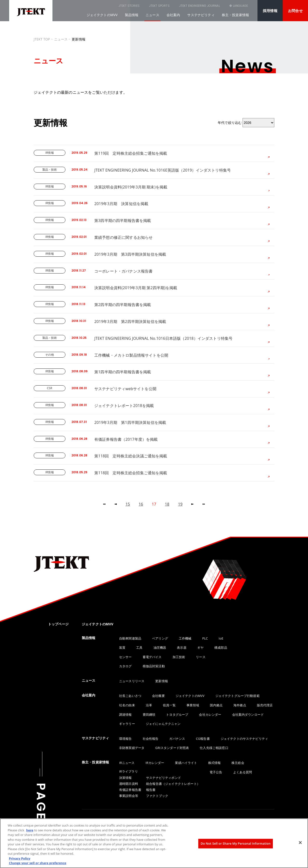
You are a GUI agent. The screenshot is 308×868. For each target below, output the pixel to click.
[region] (154, 843)
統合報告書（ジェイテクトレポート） (173, 784)
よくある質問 (243, 772)
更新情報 (162, 681)
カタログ (125, 666)
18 (167, 504)
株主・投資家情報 (235, 15)
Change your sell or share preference (38, 863)
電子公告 (216, 772)
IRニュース (127, 763)
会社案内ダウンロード (248, 714)
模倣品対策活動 (154, 666)
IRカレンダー (155, 763)
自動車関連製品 (130, 638)
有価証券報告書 (130, 790)
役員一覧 (169, 705)
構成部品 (221, 648)
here (30, 830)
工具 (139, 648)
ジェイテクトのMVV (102, 15)
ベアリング (160, 638)
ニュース (152, 15)
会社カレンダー (210, 714)
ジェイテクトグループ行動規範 (237, 696)
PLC (205, 638)
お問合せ (295, 11)
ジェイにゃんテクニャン (163, 724)
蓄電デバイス (152, 657)
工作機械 (185, 638)
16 (141, 504)
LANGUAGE (240, 6)
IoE (221, 638)
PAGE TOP (41, 818)
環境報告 (125, 739)
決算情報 (125, 778)
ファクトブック (157, 796)
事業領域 (193, 705)
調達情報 (125, 714)
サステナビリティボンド (164, 778)
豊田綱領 (149, 714)
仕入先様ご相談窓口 (214, 748)
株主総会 (238, 763)
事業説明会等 (129, 796)
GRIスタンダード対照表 (172, 748)
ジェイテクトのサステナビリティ (244, 739)
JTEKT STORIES (105, 6)
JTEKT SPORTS (135, 6)
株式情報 (215, 763)
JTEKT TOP (42, 39)
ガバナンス (177, 739)
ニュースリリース (132, 681)
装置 (122, 648)
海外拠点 (240, 705)
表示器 (182, 648)
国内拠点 (216, 705)
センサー (125, 657)
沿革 (149, 705)
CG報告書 (203, 739)
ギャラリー (127, 724)
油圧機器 (160, 648)
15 (128, 504)
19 (180, 504)
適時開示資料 (129, 784)
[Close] (300, 843)
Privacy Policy (20, 858)
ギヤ (200, 648)
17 (154, 504)
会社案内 (173, 15)
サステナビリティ (201, 15)
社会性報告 (151, 739)
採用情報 (270, 11)
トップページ (58, 624)
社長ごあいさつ (130, 696)
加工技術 (179, 657)
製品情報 (132, 15)
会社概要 (158, 696)
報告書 (151, 790)
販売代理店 (265, 705)
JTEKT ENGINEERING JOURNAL (175, 6)
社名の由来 (127, 705)
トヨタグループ (177, 714)
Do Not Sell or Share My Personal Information (236, 843)
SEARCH (214, 6)
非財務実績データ (132, 748)
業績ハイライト (186, 763)
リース (201, 657)
